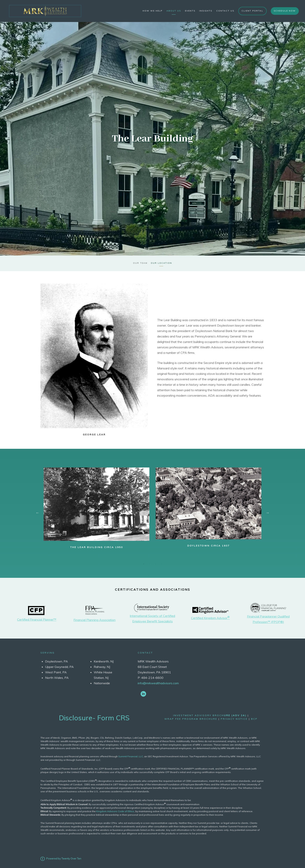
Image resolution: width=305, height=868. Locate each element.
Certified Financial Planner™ (37, 619)
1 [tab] (144, 563)
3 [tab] (155, 563)
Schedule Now (285, 11)
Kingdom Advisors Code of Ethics (115, 810)
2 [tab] (150, 563)
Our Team (140, 263)
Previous (38, 512)
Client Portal (252, 11)
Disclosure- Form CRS (94, 717)
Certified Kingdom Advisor (210, 617)
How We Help (152, 11)
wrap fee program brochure (191, 718)
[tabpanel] (96, 508)
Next (267, 512)
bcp (254, 718)
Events (190, 11)
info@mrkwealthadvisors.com (158, 683)
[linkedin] (143, 693)
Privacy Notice (234, 718)
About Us (174, 11)
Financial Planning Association (95, 619)
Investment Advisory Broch (210, 715)
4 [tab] (161, 563)
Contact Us (225, 11)
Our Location (162, 263)
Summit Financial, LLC (131, 756)
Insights (206, 11)
